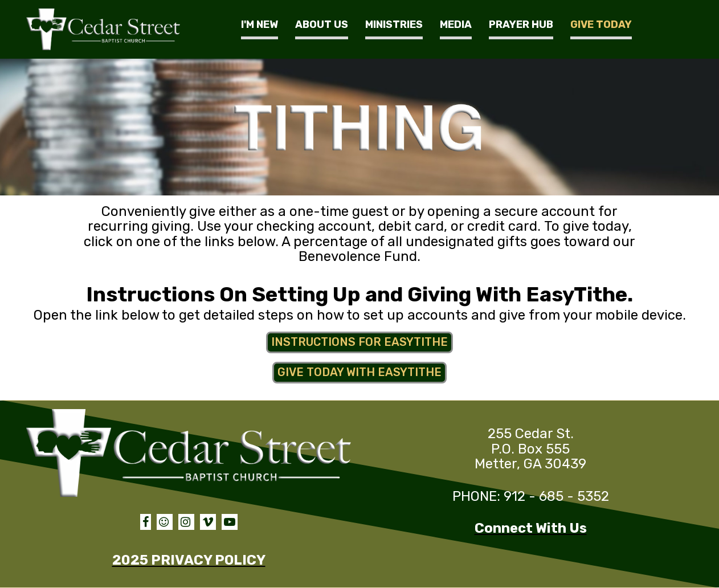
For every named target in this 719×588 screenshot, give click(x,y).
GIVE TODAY (601, 24)
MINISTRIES (394, 24)
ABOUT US (322, 24)
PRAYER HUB (521, 24)
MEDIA (456, 24)
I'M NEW (260, 24)
